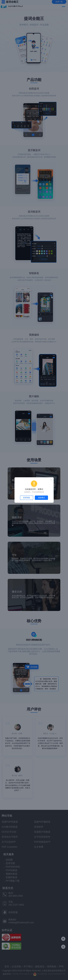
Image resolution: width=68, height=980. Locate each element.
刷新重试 (41, 498)
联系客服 (26, 498)
